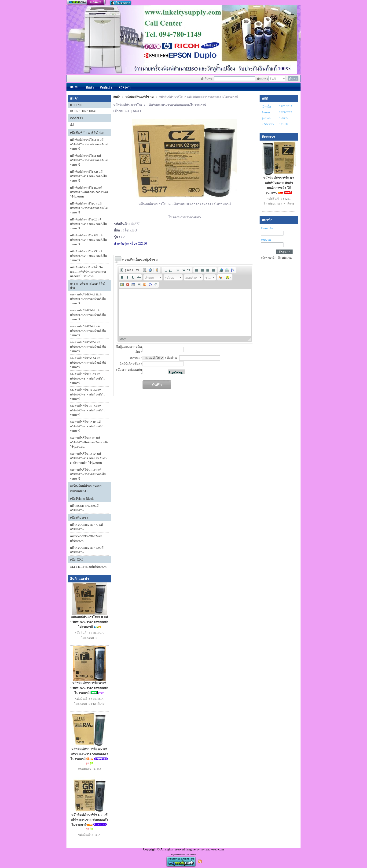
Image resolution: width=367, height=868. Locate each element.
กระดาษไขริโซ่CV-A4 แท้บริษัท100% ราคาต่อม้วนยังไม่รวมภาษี (88, 363)
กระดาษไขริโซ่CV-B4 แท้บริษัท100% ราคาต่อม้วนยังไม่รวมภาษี (88, 347)
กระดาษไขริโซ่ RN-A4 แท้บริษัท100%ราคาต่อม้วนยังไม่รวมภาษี (88, 410)
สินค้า (117, 97)
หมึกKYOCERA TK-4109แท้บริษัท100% (87, 550)
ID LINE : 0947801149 (83, 111)
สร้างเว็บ (86, 3)
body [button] (123, 339)
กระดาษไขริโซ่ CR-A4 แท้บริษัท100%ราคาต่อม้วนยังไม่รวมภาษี (88, 395)
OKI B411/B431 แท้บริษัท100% (88, 567)
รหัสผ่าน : (266, 240)
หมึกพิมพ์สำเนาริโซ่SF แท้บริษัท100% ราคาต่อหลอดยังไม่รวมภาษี (89, 160)
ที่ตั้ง (73, 125)
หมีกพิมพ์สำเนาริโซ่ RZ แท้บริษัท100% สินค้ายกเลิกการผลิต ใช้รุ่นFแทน (89, 192)
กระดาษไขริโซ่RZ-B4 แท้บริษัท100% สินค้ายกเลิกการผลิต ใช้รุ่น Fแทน (89, 442)
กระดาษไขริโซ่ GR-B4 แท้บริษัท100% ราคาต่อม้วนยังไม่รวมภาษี (88, 474)
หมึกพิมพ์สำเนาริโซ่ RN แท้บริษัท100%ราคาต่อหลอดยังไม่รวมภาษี (88, 240)
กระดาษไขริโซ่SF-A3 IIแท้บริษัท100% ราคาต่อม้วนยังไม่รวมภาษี (88, 299)
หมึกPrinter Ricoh (82, 499)
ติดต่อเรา (77, 118)
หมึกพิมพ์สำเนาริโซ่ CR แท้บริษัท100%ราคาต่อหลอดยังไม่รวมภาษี (88, 256)
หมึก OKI (76, 560)
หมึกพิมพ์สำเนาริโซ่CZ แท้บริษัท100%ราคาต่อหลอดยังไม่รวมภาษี (88, 224)
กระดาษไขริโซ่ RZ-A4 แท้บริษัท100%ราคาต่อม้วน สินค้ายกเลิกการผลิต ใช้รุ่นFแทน (88, 458)
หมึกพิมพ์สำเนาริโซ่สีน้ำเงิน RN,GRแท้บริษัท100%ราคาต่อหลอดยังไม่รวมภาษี (88, 272)
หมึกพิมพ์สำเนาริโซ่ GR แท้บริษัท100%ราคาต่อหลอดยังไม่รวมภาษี (88, 176)
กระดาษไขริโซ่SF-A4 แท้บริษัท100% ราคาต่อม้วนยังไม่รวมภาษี (88, 331)
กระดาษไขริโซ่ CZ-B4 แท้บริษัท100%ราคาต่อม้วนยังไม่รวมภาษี (88, 426)
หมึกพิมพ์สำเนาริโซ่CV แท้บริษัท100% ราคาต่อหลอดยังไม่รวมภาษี (89, 208)
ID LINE (76, 105)
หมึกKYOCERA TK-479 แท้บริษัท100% (86, 527)
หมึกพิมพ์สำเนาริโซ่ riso (87, 133)
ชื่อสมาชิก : (268, 228)
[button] (130, 270)
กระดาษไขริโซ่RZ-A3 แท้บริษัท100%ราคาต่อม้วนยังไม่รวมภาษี (88, 379)
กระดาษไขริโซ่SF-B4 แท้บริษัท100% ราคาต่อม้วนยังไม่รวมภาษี (88, 315)
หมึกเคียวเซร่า (80, 518)
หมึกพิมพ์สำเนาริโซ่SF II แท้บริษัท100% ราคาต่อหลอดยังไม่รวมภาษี (89, 144)
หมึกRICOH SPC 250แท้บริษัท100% (84, 508)
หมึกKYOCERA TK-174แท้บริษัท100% (86, 538)
